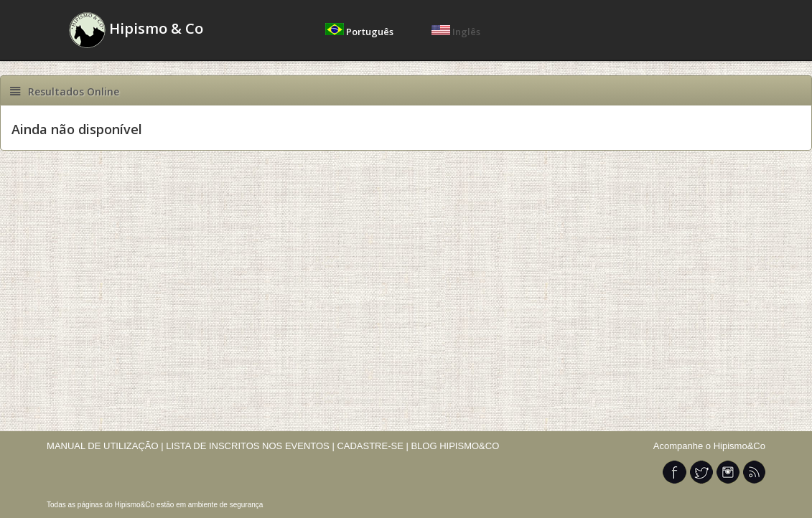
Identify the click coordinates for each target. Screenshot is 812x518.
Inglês (456, 32)
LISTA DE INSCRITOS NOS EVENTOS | (250, 446)
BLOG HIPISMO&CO (455, 446)
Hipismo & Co (136, 30)
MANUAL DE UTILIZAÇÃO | (105, 446)
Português (360, 32)
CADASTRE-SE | (374, 446)
